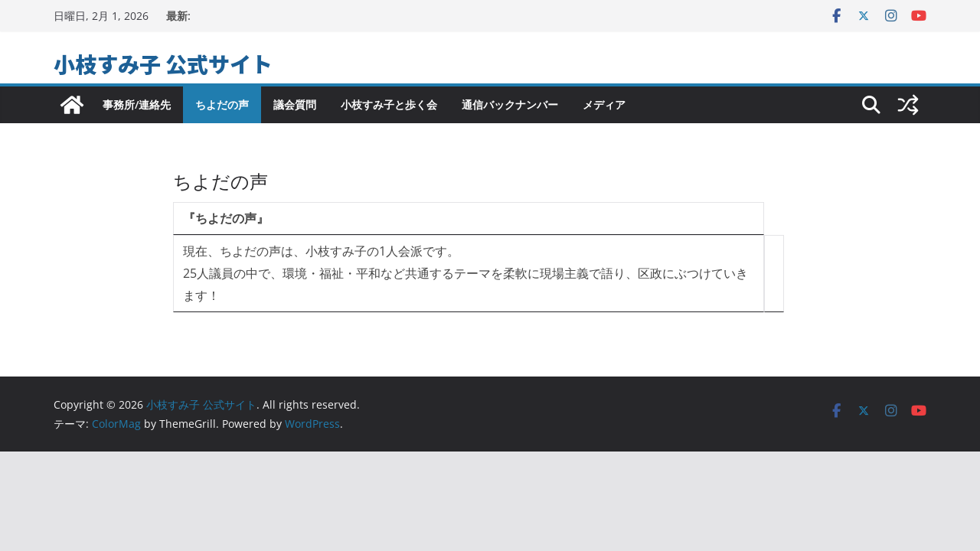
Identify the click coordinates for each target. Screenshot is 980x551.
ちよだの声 (222, 104)
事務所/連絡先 (137, 104)
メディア (604, 104)
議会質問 (295, 104)
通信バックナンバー (510, 104)
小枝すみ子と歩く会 (389, 104)
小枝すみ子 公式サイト (163, 64)
